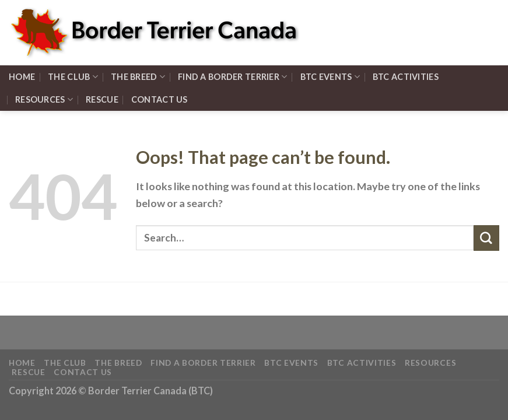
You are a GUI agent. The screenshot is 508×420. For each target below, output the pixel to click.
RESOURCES (44, 99)
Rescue (102, 99)
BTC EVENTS (330, 77)
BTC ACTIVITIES (406, 77)
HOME (22, 77)
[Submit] (486, 238)
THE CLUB (73, 77)
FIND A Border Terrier (233, 77)
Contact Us (160, 99)
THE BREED (138, 77)
